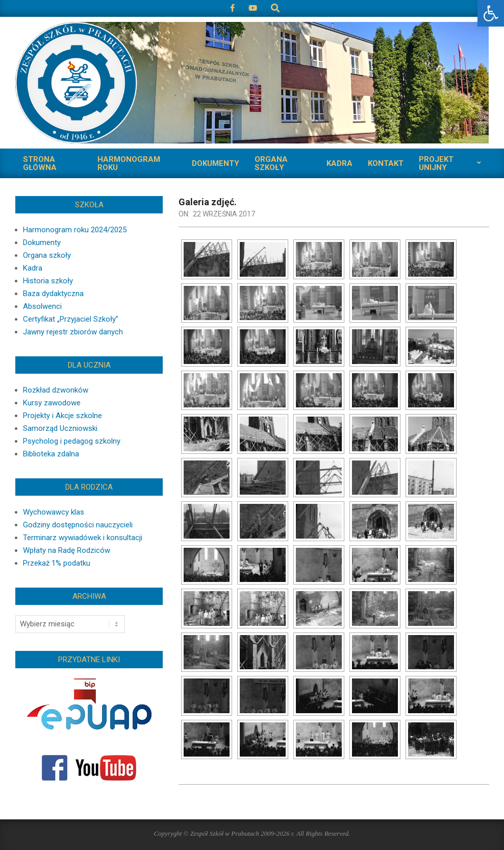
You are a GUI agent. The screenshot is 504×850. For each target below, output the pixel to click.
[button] (491, 13)
